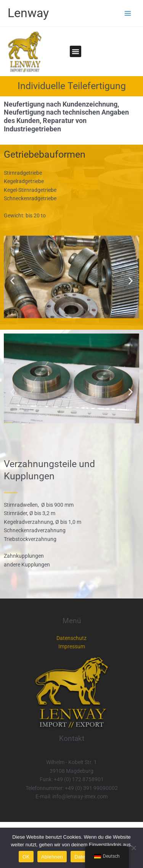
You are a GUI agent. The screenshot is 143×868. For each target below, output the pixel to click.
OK (26, 857)
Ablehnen (52, 857)
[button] (76, 51)
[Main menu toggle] (128, 13)
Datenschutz (71, 638)
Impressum (72, 646)
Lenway (28, 13)
